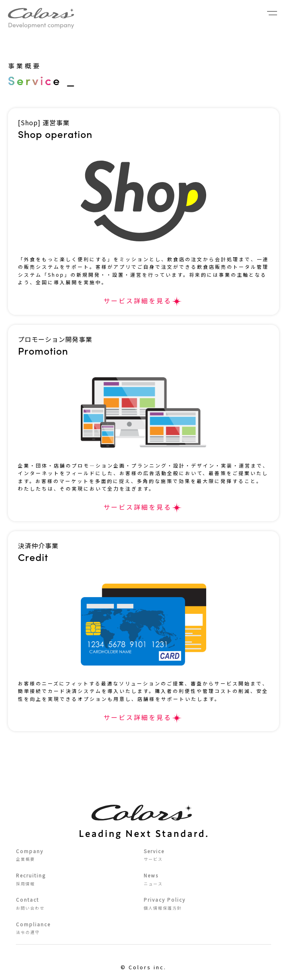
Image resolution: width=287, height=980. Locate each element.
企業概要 (80, 855)
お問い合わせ (80, 903)
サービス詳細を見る (138, 301)
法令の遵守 (80, 928)
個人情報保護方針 (208, 903)
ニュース (208, 879)
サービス (208, 855)
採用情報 (80, 879)
